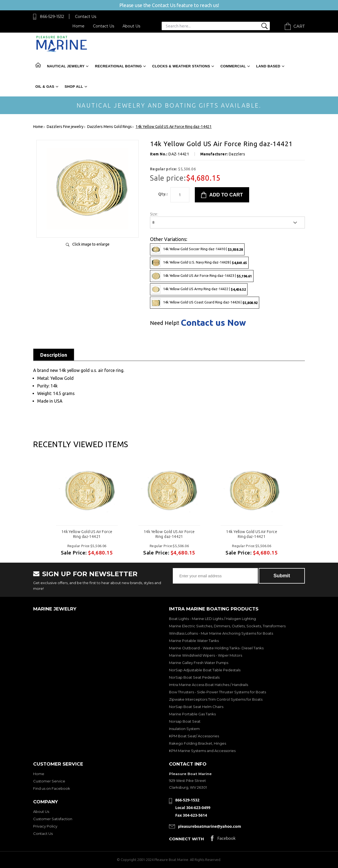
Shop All (74, 87)
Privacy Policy (45, 826)
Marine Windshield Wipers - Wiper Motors (206, 655)
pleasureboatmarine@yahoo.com (209, 826)
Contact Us (86, 17)
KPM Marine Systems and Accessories (202, 751)
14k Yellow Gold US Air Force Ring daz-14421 (87, 534)
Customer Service (49, 781)
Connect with (187, 839)
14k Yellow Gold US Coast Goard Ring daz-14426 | (205, 303)
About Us (131, 26)
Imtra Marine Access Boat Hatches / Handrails (209, 685)
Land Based (268, 66)
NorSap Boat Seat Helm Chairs (196, 707)
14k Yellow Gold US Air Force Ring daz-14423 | (202, 276)
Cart (299, 26)
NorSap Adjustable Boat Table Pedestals (205, 670)
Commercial (233, 66)
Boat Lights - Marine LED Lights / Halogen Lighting (212, 619)
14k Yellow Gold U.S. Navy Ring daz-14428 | (199, 263)
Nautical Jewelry (66, 66)
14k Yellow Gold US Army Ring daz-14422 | (199, 289)
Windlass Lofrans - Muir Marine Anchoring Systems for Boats (221, 633)
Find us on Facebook (52, 788)
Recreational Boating (118, 66)
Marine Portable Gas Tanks (192, 714)
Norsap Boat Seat (185, 721)
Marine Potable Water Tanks (194, 641)
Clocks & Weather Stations (181, 66)
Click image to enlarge (91, 244)
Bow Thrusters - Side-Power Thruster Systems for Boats (217, 692)
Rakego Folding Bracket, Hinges (198, 743)
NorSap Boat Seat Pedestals (194, 677)
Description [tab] (54, 355)
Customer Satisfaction (53, 819)
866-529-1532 (52, 17)
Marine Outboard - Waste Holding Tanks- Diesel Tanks (216, 648)
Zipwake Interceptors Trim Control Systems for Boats (216, 699)
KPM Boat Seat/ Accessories (194, 736)
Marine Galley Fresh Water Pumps (199, 663)
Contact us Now (213, 322)
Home (78, 26)
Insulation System (184, 729)
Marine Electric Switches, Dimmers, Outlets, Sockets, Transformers (227, 626)
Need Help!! (165, 323)
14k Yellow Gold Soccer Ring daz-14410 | (197, 249)
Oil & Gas (45, 87)
